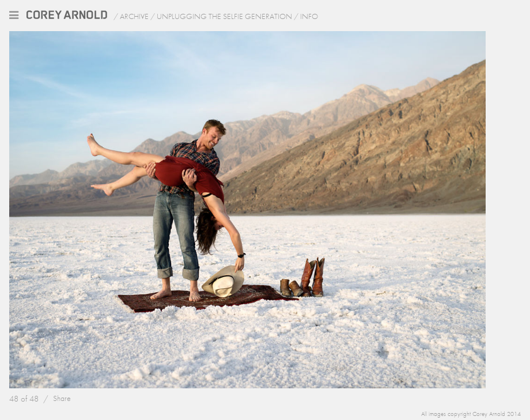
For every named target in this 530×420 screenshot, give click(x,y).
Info (309, 16)
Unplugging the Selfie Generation (224, 16)
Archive (134, 16)
